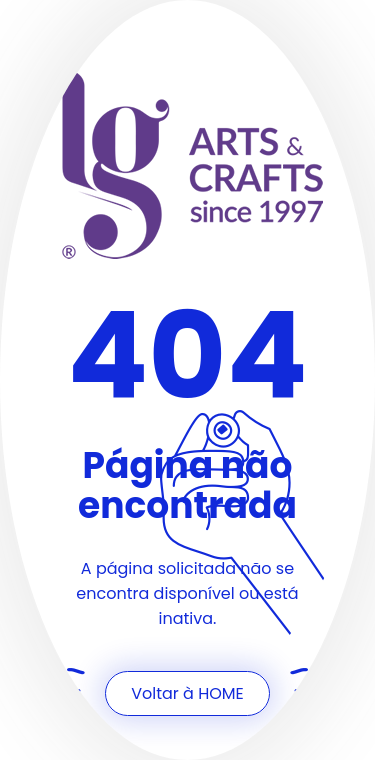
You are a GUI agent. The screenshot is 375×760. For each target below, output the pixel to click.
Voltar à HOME (187, 693)
